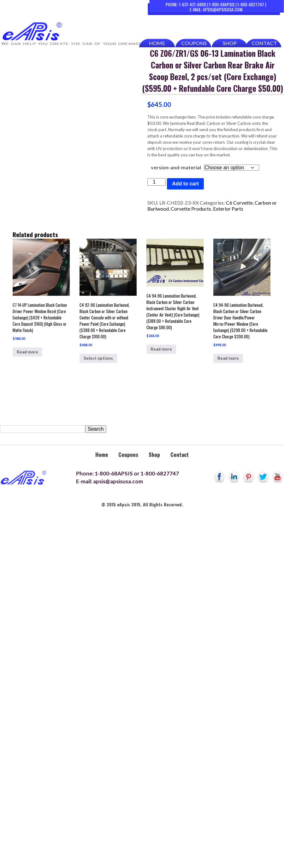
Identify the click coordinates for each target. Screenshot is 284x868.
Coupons (194, 43)
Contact (264, 43)
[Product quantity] (157, 182)
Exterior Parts (228, 209)
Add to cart (185, 184)
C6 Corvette (239, 203)
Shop (230, 43)
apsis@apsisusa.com (223, 9)
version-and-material (176, 167)
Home (157, 43)
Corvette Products (191, 209)
